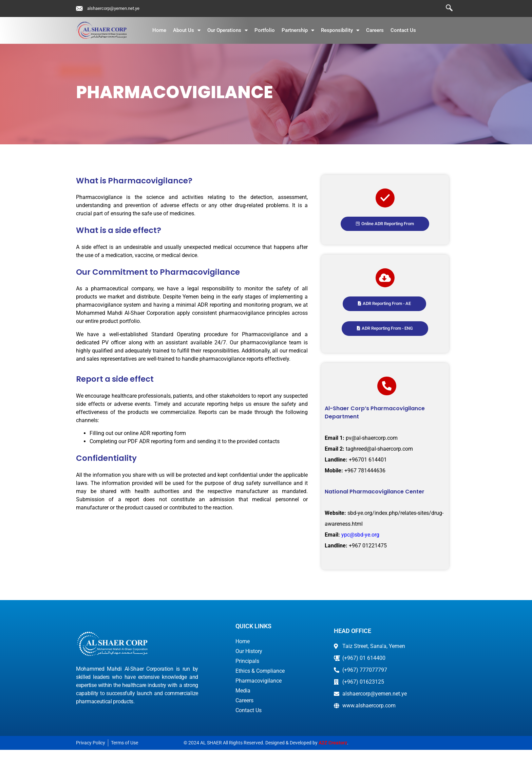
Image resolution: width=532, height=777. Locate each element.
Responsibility (340, 30)
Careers (375, 30)
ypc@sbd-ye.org (360, 562)
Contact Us (403, 30)
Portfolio (265, 30)
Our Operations (227, 30)
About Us (187, 30)
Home (159, 30)
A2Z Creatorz (333, 770)
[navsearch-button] (446, 8)
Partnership (298, 30)
